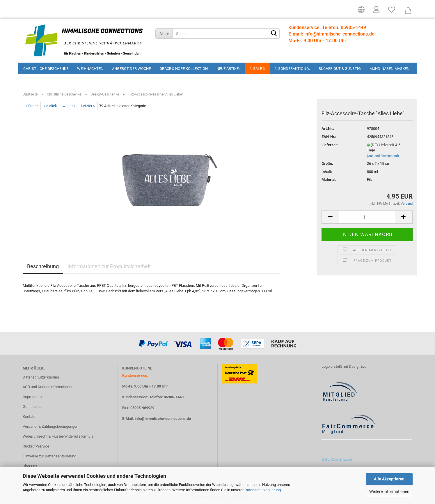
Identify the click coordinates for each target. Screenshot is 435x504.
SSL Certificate (337, 459)
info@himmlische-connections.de (163, 419)
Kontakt (29, 417)
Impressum (32, 397)
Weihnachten (90, 69)
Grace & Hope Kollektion (184, 69)
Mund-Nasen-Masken (389, 69)
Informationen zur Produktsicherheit (109, 266)
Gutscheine (32, 407)
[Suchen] (274, 34)
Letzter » (88, 106)
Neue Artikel (229, 69)
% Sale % (258, 69)
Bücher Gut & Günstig (340, 69)
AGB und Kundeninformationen (48, 387)
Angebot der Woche (131, 69)
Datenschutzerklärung (263, 490)
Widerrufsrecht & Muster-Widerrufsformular (59, 436)
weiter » (69, 106)
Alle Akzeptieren (389, 479)
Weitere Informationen (389, 491)
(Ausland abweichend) (383, 156)
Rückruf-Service (36, 446)
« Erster (32, 106)
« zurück (50, 106)
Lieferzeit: (330, 145)
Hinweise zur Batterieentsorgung (49, 456)
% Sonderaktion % (292, 69)
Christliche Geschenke (46, 69)
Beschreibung (43, 266)
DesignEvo (358, 366)
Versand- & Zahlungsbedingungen (50, 426)
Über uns (30, 466)
